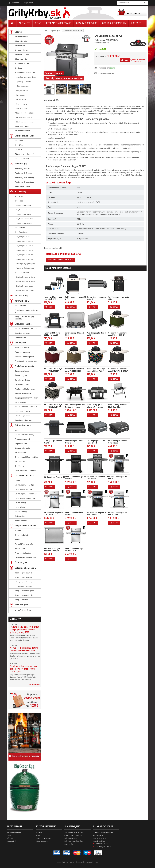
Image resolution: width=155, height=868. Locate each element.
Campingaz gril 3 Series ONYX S (53, 442)
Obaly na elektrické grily (24, 591)
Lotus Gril (18, 150)
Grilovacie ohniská (23, 324)
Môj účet (10, 838)
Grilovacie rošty (21, 512)
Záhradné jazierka (71, 838)
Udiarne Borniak (21, 41)
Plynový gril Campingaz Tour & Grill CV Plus (53, 298)
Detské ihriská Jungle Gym (74, 835)
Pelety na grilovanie (22, 186)
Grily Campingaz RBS (23, 237)
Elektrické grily (21, 295)
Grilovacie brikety (22, 535)
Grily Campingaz (21, 232)
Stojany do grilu (21, 444)
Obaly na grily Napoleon (24, 586)
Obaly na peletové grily (24, 595)
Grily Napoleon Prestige (24, 210)
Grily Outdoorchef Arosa (24, 286)
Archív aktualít (35, 684)
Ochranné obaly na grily (25, 568)
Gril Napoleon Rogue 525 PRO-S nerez (118, 514)
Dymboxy (18, 68)
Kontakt (136, 23)
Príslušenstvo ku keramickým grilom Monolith (26, 311)
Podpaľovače (20, 549)
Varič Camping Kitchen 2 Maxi (75, 334)
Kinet (96, 862)
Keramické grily (22, 301)
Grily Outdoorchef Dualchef (25, 282)
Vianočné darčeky (23, 610)
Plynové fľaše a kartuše (24, 544)
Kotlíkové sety (20, 338)
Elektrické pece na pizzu (24, 357)
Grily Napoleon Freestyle (24, 219)
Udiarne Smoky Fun (22, 126)
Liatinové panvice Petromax (26, 494)
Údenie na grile (21, 375)
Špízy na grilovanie (22, 448)
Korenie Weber (21, 402)
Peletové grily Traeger (23, 173)
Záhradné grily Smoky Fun (25, 154)
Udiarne (18, 32)
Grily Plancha (20, 228)
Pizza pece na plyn (22, 348)
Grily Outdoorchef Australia (25, 277)
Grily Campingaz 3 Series (25, 246)
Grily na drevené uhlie (25, 136)
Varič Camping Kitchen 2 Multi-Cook (96, 334)
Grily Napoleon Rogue (23, 205)
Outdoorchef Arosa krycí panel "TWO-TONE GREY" (118, 370)
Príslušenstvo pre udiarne (25, 73)
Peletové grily (21, 164)
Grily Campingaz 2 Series (25, 250)
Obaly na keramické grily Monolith (24, 318)
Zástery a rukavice (22, 371)
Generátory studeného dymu (26, 77)
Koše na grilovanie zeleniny (26, 470)
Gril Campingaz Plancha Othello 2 (74, 442)
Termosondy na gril (22, 439)
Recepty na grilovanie (59, 23)
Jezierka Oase (69, 844)
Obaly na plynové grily (23, 577)
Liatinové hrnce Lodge (23, 489)
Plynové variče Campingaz (25, 268)
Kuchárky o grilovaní (23, 384)
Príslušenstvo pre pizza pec (26, 361)
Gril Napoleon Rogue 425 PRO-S (118, 478)
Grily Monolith (20, 306)
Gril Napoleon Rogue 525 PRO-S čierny (96, 514)
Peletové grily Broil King (24, 178)
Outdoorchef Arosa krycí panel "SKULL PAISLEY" (53, 406)
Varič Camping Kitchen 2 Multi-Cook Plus (118, 406)
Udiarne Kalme (21, 46)
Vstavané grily (21, 605)
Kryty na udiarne (21, 104)
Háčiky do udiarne (22, 86)
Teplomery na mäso (23, 411)
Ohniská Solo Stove (22, 333)
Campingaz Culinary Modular (26, 398)
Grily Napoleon (21, 141)
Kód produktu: (100, 40)
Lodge (17, 480)
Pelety (17, 540)
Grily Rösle (19, 145)
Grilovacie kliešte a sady (24, 435)
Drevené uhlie (20, 531)
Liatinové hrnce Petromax (25, 498)
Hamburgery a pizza (23, 393)
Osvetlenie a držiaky (23, 380)
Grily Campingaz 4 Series (25, 241)
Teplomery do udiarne (23, 82)
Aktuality (15, 619)
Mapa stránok (12, 841)
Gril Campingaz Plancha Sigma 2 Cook (96, 442)
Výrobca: (98, 43)
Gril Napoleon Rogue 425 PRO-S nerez (53, 514)
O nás (38, 23)
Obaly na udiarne (21, 600)
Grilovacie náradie (23, 425)
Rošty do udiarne (22, 91)
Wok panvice (20, 516)
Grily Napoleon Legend (24, 223)
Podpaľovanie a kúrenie (26, 526)
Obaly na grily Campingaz (25, 582)
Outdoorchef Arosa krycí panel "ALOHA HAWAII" (96, 370)
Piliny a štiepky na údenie (24, 113)
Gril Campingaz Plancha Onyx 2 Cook (117, 442)
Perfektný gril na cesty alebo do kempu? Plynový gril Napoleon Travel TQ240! (23, 669)
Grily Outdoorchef (22, 159)
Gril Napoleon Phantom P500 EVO (74, 514)
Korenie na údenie (22, 108)
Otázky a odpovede (87, 23)
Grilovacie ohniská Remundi (26, 329)
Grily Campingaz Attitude (25, 259)
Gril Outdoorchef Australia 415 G (118, 298)
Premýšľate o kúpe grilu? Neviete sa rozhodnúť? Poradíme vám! (24, 649)
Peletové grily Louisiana (24, 182)
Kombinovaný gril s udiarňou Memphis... (95, 406)
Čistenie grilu (21, 562)
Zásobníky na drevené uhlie (25, 557)
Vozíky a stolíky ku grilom (25, 389)
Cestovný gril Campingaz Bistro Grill (96, 298)
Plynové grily (20, 191)
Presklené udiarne (22, 64)
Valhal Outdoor (21, 521)
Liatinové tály (20, 507)
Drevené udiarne (21, 50)
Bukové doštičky (21, 453)
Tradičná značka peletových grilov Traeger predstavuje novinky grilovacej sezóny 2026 (24, 630)
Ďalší (90, 89)
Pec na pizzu (21, 343)
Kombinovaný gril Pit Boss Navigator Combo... (75, 406)
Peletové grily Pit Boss (24, 169)
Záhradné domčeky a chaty (74, 841)
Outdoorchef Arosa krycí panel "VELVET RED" (53, 370)
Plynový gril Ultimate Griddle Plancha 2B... (52, 334)
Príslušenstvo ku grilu (25, 366)
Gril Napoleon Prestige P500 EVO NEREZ (74, 550)
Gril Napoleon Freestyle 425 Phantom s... (76, 478)
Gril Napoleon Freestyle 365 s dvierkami (97, 478)
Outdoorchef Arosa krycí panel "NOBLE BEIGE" (74, 370)
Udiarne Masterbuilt (22, 131)
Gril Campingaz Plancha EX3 (54, 477)
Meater (17, 430)
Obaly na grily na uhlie (23, 573)
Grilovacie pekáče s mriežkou (26, 457)
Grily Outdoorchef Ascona (25, 290)
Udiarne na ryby (21, 59)
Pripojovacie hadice (23, 553)
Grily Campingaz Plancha (24, 255)
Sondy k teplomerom (23, 416)
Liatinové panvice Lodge (24, 485)
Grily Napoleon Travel (23, 214)
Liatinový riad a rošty (24, 475)
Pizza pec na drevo (22, 352)
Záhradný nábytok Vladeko (74, 832)
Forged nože (20, 462)
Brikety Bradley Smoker (24, 117)
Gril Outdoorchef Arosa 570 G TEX (76, 298)
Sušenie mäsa (21, 100)
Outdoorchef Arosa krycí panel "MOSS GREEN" (118, 334)
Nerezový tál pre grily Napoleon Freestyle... (52, 550)
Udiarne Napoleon (22, 55)
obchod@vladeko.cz (104, 847)
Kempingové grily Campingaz (26, 264)
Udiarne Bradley (21, 37)
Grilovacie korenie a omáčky (26, 407)
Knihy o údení (21, 95)
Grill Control (19, 466)
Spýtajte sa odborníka (106, 73)
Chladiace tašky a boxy (24, 420)
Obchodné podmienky (114, 23)
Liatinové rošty (20, 503)
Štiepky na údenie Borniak (25, 122)
